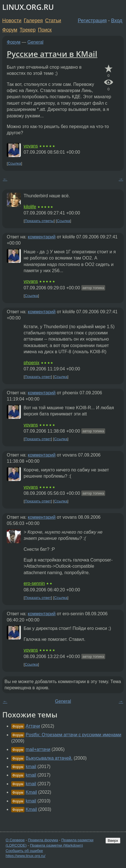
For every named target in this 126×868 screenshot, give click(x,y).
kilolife (30, 207)
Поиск (45, 30)
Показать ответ (38, 377)
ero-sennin (34, 583)
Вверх (113, 841)
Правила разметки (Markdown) (57, 845)
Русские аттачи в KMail (52, 54)
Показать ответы (39, 221)
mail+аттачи (38, 749)
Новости (12, 21)
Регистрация (92, 21)
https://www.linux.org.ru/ (25, 856)
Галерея (33, 21)
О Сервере (15, 840)
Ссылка (14, 163)
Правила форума (43, 840)
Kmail (31, 792)
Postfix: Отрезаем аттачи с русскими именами (73, 735)
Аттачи (33, 726)
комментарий (42, 237)
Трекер (28, 30)
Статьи (53, 21)
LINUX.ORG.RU (28, 7)
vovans (31, 146)
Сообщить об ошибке (24, 851)
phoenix (31, 363)
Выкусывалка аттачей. (49, 758)
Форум (10, 30)
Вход (117, 21)
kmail (31, 767)
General (36, 42)
